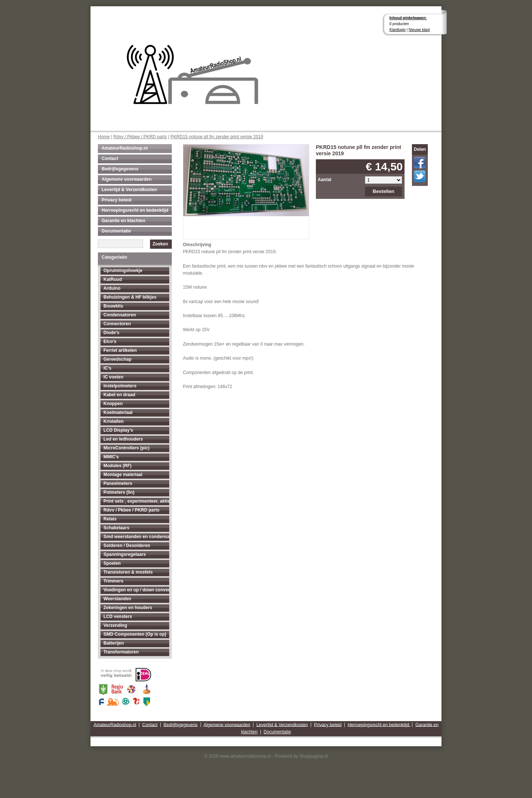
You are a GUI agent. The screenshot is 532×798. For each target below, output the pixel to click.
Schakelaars (116, 528)
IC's (108, 368)
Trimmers (113, 581)
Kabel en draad (119, 395)
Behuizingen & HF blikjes (130, 297)
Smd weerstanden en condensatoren (136, 537)
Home (104, 137)
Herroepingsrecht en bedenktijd (135, 210)
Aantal (325, 180)
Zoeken (160, 244)
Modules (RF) (117, 466)
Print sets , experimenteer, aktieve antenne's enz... (136, 501)
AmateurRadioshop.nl (125, 148)
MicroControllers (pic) (127, 448)
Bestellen (384, 191)
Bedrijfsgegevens (120, 169)
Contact (110, 159)
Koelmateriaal (118, 412)
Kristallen (114, 421)
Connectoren (117, 324)
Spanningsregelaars (125, 554)
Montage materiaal (123, 475)
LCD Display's (118, 430)
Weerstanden (117, 599)
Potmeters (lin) (119, 492)
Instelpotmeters (120, 386)
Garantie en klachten (123, 221)
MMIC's (111, 457)
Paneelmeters (118, 483)
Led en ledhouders (123, 439)
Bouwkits (113, 306)
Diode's (111, 333)
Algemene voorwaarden (127, 179)
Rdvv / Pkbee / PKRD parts (140, 137)
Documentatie (116, 231)
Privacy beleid (117, 200)
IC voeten (113, 377)
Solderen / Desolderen (127, 546)
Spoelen (112, 563)
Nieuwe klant (419, 30)
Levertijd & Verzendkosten (129, 190)
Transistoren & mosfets (128, 572)
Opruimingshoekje (123, 271)
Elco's (110, 342)
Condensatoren (120, 315)
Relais (110, 519)
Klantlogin (398, 30)
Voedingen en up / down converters (136, 590)
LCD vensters (118, 617)
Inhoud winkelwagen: (408, 18)
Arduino (112, 288)
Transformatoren (121, 652)
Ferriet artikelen (120, 350)
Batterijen (114, 643)
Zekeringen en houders (128, 608)
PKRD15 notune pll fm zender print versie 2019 (217, 137)
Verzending (115, 625)
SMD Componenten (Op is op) (135, 634)
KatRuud (113, 279)
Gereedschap (117, 359)
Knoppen (113, 404)
